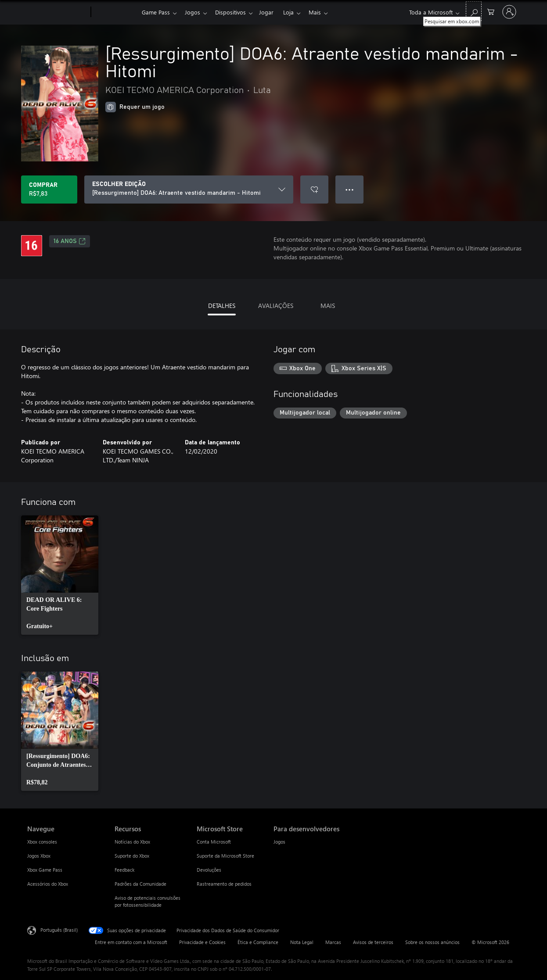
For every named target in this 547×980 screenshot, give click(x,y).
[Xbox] (115, 12)
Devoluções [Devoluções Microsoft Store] (209, 870)
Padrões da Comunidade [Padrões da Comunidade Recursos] (140, 884)
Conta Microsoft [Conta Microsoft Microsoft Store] (214, 842)
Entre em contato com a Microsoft (131, 942)
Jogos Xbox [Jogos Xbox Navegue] (39, 856)
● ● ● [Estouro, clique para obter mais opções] (350, 189)
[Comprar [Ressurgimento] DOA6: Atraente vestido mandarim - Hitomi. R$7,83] (49, 190)
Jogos (194, 12)
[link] (60, 575)
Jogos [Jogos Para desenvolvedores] (279, 842)
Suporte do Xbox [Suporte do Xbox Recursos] (132, 856)
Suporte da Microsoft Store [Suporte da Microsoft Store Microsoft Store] (225, 856)
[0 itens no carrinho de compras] (491, 11)
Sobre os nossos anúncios (432, 942)
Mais (324, 12)
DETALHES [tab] (222, 306)
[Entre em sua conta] (509, 12)
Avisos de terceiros (373, 942)
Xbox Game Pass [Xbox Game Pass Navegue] (45, 870)
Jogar (272, 12)
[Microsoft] (57, 12)
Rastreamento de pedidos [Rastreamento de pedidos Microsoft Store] (224, 884)
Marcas (333, 942)
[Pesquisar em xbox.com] (474, 11)
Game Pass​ (156, 12)
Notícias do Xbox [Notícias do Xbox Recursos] (132, 842)
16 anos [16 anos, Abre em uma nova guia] (70, 241)
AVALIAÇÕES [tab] (276, 306)
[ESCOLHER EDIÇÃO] (189, 190)
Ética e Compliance (258, 942)
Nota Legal (302, 942)
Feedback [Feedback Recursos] (124, 870)
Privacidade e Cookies (202, 942)
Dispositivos (234, 12)
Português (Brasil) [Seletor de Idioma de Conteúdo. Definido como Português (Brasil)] (59, 930)
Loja (295, 12)
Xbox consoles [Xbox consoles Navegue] (42, 842)
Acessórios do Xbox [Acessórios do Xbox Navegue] (48, 884)
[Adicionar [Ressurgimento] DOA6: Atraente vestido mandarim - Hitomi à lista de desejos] (314, 190)
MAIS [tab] (328, 306)
